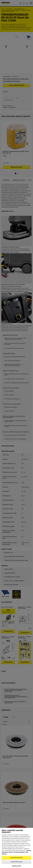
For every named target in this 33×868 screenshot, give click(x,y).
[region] (16, 848)
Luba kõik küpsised (16, 858)
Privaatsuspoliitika (19, 852)
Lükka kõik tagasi (16, 862)
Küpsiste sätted (16, 866)
